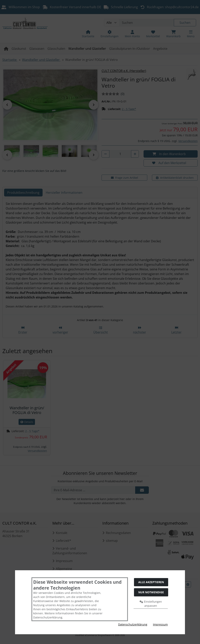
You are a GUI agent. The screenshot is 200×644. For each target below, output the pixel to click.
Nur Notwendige (151, 592)
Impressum (160, 624)
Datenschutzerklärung (133, 624)
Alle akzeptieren (151, 582)
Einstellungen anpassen (151, 604)
